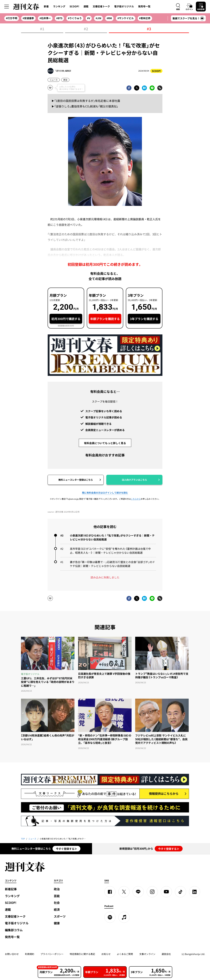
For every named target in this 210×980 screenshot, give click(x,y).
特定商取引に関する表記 (82, 954)
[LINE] (138, 892)
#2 (86, 29)
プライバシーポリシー (52, 954)
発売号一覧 (144, 6)
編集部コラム (14, 930)
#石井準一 (45, 18)
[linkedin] (195, 892)
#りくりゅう (75, 18)
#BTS (59, 18)
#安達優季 (28, 18)
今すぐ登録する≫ (66, 849)
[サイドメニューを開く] (7, 7)
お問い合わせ (12, 954)
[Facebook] (110, 892)
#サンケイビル (126, 18)
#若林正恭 (145, 18)
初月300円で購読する (66, 319)
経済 (57, 909)
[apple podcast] (124, 917)
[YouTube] (166, 892)
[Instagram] (152, 892)
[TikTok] (180, 892)
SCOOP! (74, 6)
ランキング (59, 6)
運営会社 (166, 954)
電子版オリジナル (124, 6)
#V (89, 18)
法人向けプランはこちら (134, 480)
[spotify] (110, 917)
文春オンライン (147, 954)
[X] (124, 892)
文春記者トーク (101, 6)
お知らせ (106, 954)
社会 (57, 903)
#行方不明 (12, 18)
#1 (42, 29)
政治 (65, 80)
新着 (46, 6)
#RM (109, 18)
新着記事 (11, 889)
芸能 (57, 896)
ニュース (54, 80)
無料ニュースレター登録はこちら (76, 480)
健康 (57, 923)
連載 (86, 6)
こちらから (136, 499)
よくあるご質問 (125, 954)
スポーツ (60, 916)
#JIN (98, 18)
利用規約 (30, 954)
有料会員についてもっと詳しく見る (105, 443)
